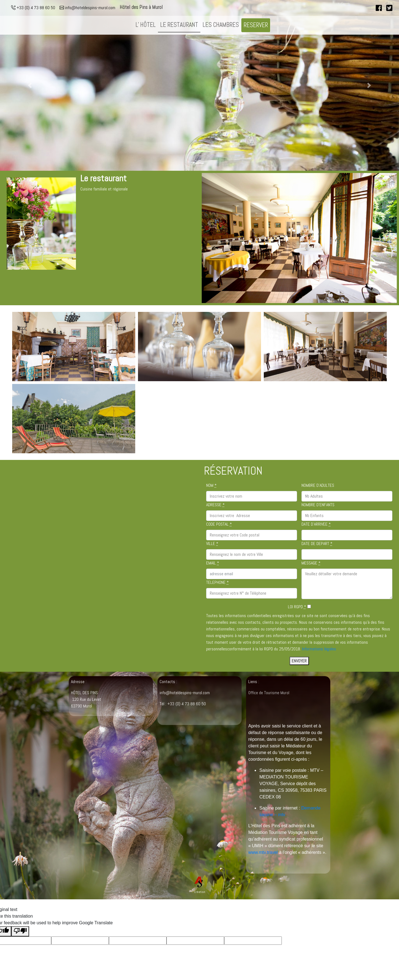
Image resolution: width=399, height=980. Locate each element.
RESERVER (256, 25)
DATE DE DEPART (317, 544)
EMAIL (213, 563)
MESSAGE (311, 563)
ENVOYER (299, 661)
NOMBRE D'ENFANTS (318, 505)
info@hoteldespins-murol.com (87, 8)
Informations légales (319, 649)
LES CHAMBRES (221, 25)
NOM (211, 485)
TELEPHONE (218, 582)
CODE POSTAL (219, 524)
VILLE (212, 544)
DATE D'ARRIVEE (316, 524)
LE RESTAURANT (179, 25)
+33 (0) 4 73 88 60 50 (33, 8)
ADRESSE (215, 505)
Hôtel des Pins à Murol (141, 7)
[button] (30, 85)
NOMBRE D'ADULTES (318, 485)
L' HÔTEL (146, 25)
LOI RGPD (297, 607)
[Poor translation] (20, 931)
